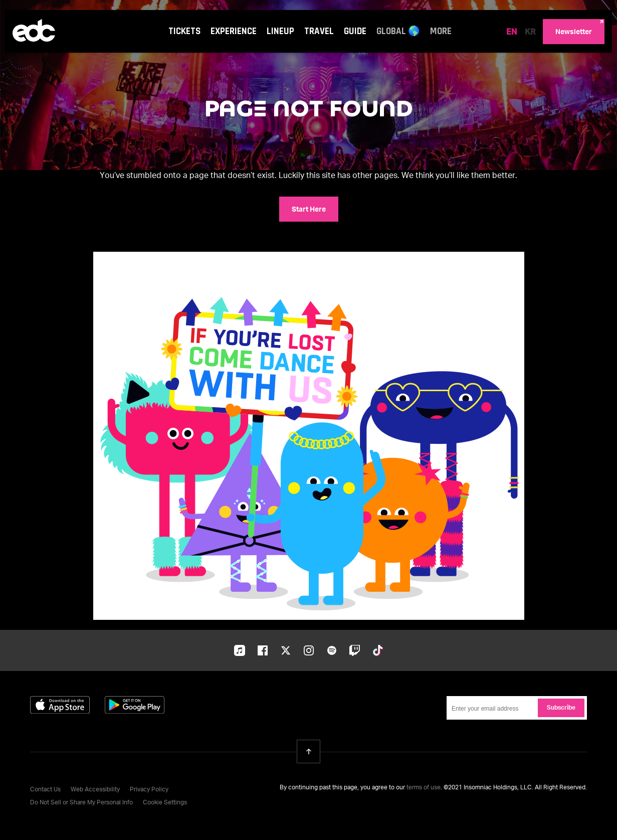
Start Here (309, 210)
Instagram (309, 650)
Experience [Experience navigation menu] (234, 31)
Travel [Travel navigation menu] (319, 31)
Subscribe (561, 708)
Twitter (286, 650)
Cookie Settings (165, 803)
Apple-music (240, 651)
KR (530, 33)
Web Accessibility (95, 790)
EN (512, 33)
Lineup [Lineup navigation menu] (280, 31)
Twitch (355, 650)
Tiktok (378, 650)
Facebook (263, 650)
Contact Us (45, 790)
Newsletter (574, 32)
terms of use (424, 788)
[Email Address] (517, 708)
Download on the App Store (60, 705)
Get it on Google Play (135, 705)
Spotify (332, 650)
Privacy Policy (149, 790)
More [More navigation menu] (441, 31)
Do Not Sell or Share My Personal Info (81, 803)
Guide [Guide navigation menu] (355, 31)
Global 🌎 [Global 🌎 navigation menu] (398, 31)
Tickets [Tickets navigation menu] (184, 31)
